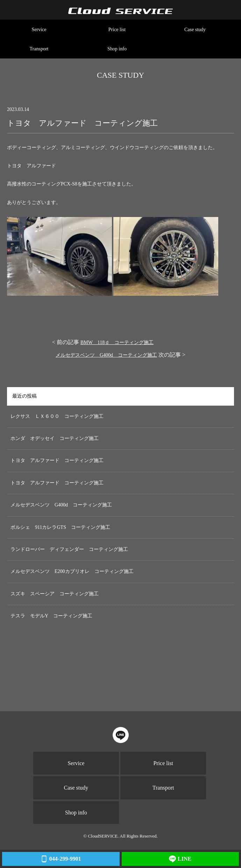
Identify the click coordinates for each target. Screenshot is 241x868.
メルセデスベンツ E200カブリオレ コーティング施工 (72, 571)
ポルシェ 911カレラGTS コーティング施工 (60, 527)
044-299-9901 (61, 859)
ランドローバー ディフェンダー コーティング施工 (69, 549)
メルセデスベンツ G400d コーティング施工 (106, 355)
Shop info (117, 49)
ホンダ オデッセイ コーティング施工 (55, 438)
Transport (39, 49)
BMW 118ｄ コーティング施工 (117, 342)
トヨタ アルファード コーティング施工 (57, 460)
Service (39, 30)
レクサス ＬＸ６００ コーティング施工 (57, 416)
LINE (180, 859)
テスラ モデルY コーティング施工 (51, 616)
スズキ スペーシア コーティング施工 (55, 594)
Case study (195, 30)
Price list (117, 30)
